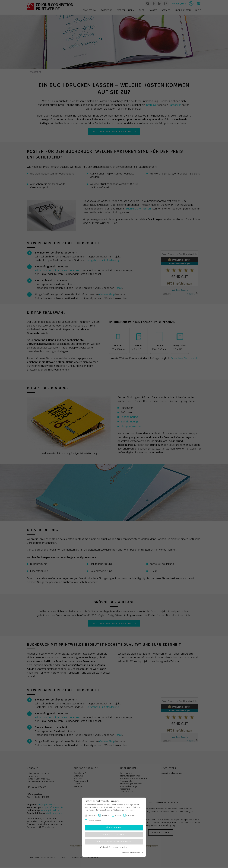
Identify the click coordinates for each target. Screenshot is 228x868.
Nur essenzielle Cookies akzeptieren (114, 842)
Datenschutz (126, 853)
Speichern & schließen (114, 835)
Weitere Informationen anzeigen (114, 847)
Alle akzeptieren (114, 828)
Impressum (138, 853)
